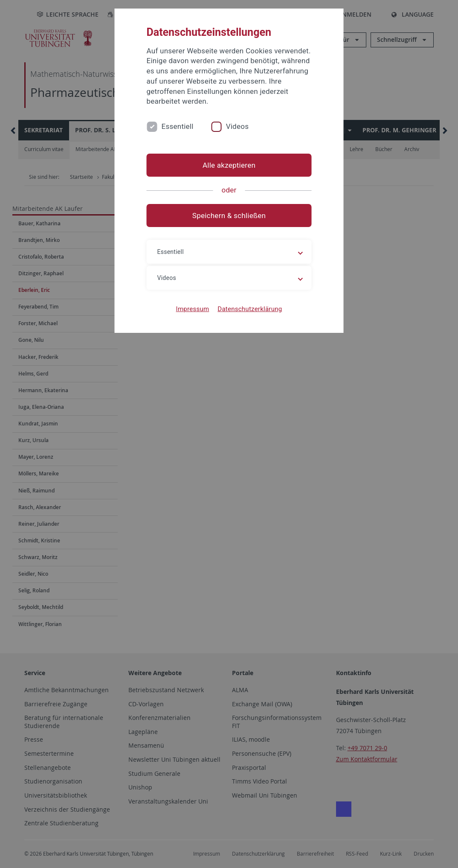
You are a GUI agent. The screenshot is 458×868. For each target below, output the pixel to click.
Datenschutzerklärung (250, 309)
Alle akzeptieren (229, 165)
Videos (238, 126)
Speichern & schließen (229, 216)
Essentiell (178, 126)
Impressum (193, 309)
